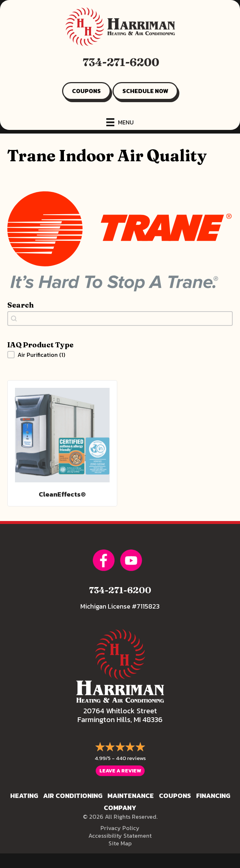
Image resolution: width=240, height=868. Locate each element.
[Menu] (120, 122)
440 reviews (131, 758)
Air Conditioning (73, 796)
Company (120, 808)
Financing (213, 796)
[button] (120, 355)
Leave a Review (120, 771)
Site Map (120, 843)
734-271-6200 (121, 62)
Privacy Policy (120, 828)
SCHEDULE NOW (145, 91)
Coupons (175, 796)
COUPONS (86, 91)
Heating (24, 796)
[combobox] (120, 319)
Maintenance (131, 796)
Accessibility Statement (120, 836)
